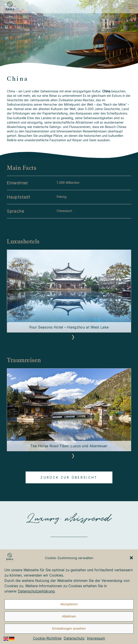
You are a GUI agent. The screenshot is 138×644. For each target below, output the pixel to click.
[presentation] (65, 337)
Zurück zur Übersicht (69, 477)
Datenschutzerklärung (36, 591)
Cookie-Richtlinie (47, 638)
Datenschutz (74, 638)
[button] (131, 558)
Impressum (96, 638)
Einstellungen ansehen (69, 628)
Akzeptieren (69, 604)
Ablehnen (69, 616)
